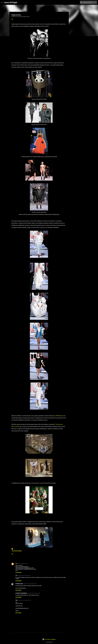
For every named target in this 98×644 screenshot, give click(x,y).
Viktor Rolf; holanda (17, 551)
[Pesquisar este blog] (90, 2)
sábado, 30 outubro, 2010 (23, 563)
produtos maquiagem (21, 593)
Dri (16, 563)
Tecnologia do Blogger (49, 639)
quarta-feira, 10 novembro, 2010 (24, 600)
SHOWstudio (59, 416)
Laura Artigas (11, 2)
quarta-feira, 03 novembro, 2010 (24, 575)
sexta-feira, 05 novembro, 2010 (34, 593)
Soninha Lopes (19, 584)
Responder (18, 572)
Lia (16, 575)
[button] (12, 19)
